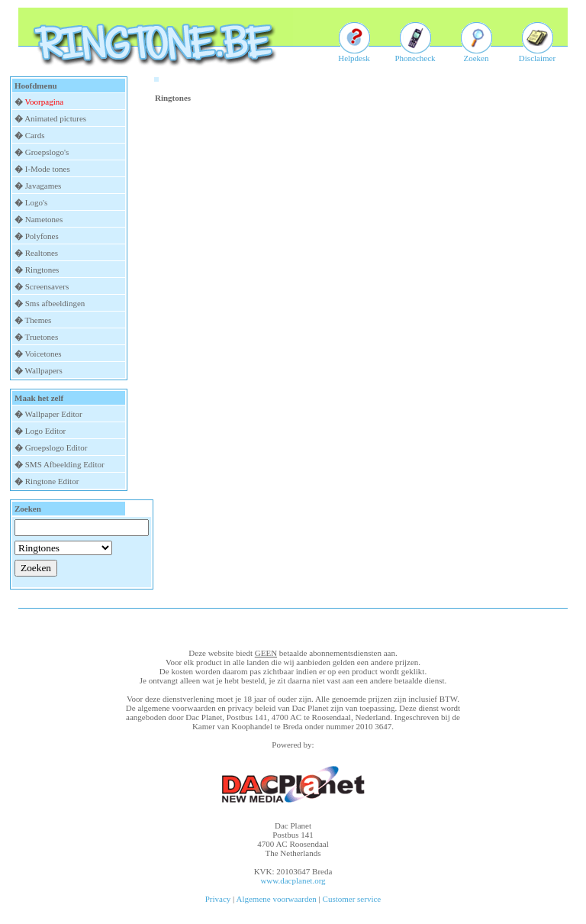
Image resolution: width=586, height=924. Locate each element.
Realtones (42, 253)
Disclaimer (537, 54)
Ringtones (42, 270)
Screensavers (47, 286)
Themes (39, 320)
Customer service (352, 899)
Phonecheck (415, 54)
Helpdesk (354, 54)
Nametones (44, 219)
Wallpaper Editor (54, 414)
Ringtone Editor (52, 481)
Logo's (36, 202)
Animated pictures (55, 118)
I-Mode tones (48, 169)
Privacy (218, 899)
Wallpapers (44, 370)
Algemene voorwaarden (276, 899)
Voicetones (43, 354)
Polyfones (42, 236)
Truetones (42, 337)
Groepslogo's (47, 152)
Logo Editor (45, 431)
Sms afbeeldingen (55, 303)
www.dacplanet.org (293, 880)
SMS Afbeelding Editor (65, 464)
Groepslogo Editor (56, 447)
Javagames (43, 186)
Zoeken (477, 54)
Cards (35, 135)
